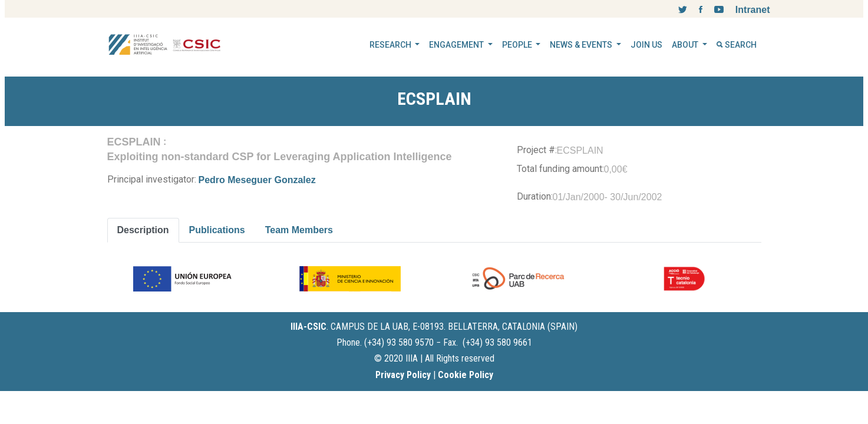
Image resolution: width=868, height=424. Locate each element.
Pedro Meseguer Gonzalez (257, 180)
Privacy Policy (403, 375)
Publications (217, 230)
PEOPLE (518, 45)
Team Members (299, 230)
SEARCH (737, 45)
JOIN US (646, 45)
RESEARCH (391, 45)
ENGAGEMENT (457, 45)
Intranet (753, 10)
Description (143, 230)
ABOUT (686, 45)
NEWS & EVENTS (582, 45)
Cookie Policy (466, 375)
